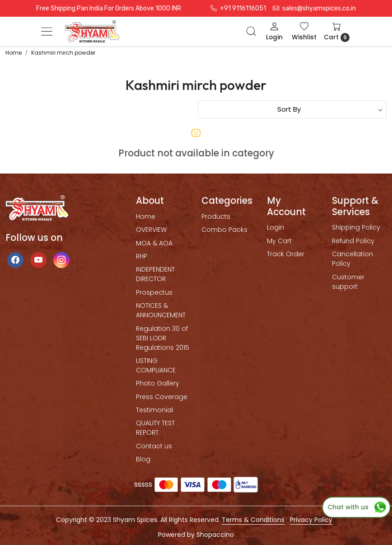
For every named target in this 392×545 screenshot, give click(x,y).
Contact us (154, 446)
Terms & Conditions (253, 520)
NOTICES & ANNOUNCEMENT (161, 310)
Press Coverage (162, 397)
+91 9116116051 (238, 8)
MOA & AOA (154, 243)
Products (216, 216)
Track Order (286, 254)
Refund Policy (353, 241)
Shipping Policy (356, 227)
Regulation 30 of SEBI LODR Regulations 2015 (163, 338)
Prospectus (154, 292)
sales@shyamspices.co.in (314, 8)
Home (146, 216)
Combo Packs (224, 230)
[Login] (274, 31)
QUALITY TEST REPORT (155, 428)
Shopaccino (215, 535)
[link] (251, 31)
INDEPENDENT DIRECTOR (155, 274)
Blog (143, 459)
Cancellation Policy (352, 259)
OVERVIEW (151, 230)
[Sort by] (292, 109)
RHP (142, 256)
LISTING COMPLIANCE (156, 365)
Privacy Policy (311, 520)
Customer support (348, 282)
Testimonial (154, 410)
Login (275, 227)
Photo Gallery (158, 383)
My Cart (279, 241)
